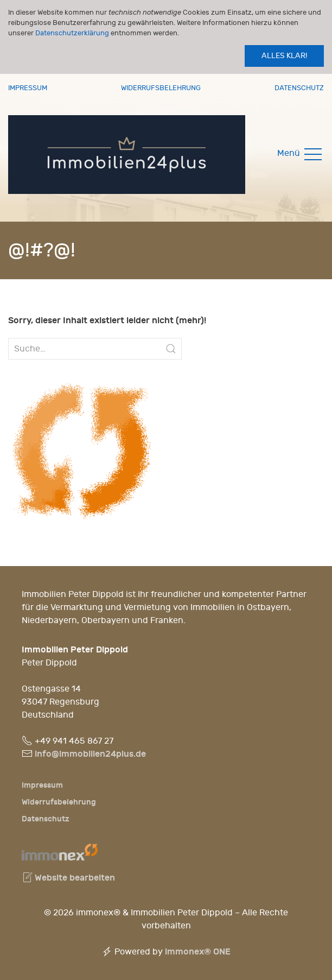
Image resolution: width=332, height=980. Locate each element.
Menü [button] (301, 153)
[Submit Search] (171, 349)
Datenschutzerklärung (72, 33)
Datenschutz (299, 88)
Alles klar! (284, 56)
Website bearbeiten (68, 878)
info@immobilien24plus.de (90, 754)
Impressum (28, 88)
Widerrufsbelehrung (161, 88)
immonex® (198, 951)
